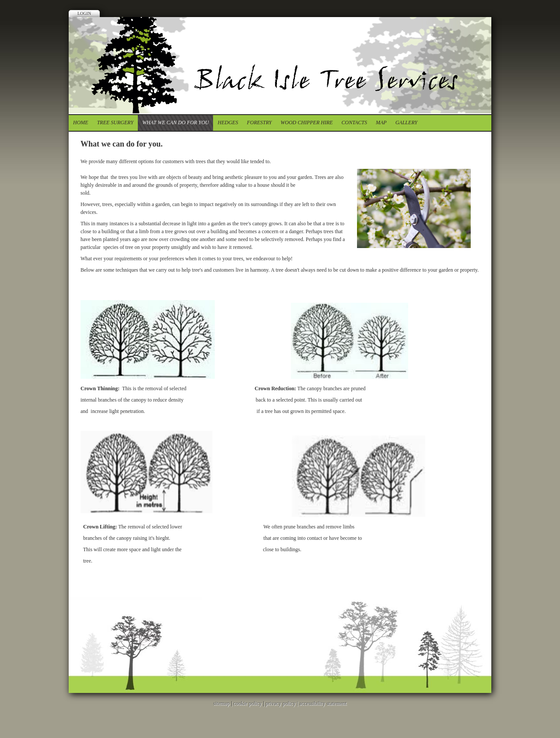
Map (381, 122)
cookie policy (247, 703)
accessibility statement (323, 703)
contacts (354, 122)
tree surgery (115, 122)
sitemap (222, 703)
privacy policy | (282, 703)
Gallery (406, 122)
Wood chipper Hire (306, 122)
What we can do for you (175, 122)
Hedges (228, 122)
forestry (259, 122)
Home (81, 122)
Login (84, 13)
